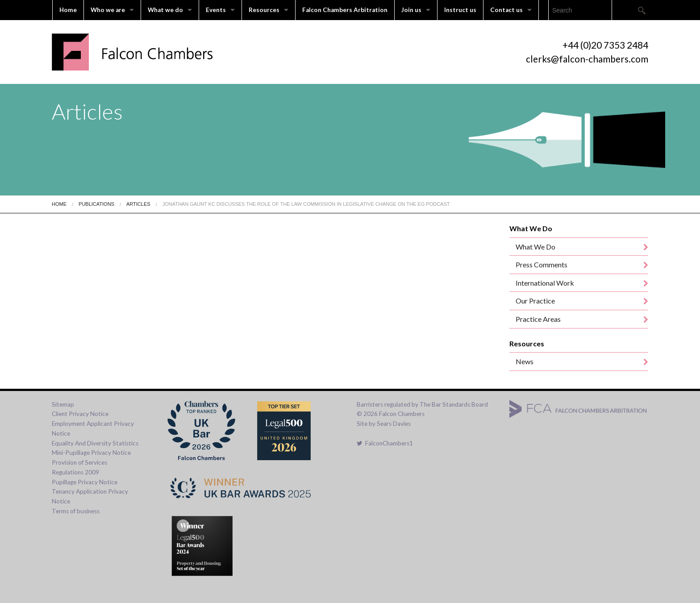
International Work (545, 283)
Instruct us (460, 10)
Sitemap (63, 404)
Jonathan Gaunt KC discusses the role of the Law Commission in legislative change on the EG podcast (306, 204)
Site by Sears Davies (384, 424)
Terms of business (76, 511)
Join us (411, 10)
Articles (138, 204)
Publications (96, 204)
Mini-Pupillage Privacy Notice (91, 453)
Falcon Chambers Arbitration (345, 10)
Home (68, 10)
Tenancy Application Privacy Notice (90, 496)
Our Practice (535, 301)
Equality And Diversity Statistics (95, 443)
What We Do (535, 247)
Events (216, 10)
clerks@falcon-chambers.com (587, 59)
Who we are (108, 10)
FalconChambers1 (385, 443)
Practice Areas (538, 319)
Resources (264, 10)
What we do (165, 10)
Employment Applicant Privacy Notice (93, 428)
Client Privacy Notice (80, 414)
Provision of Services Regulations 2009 (79, 467)
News (525, 361)
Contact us (506, 10)
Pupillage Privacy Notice (85, 482)
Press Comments (542, 264)
